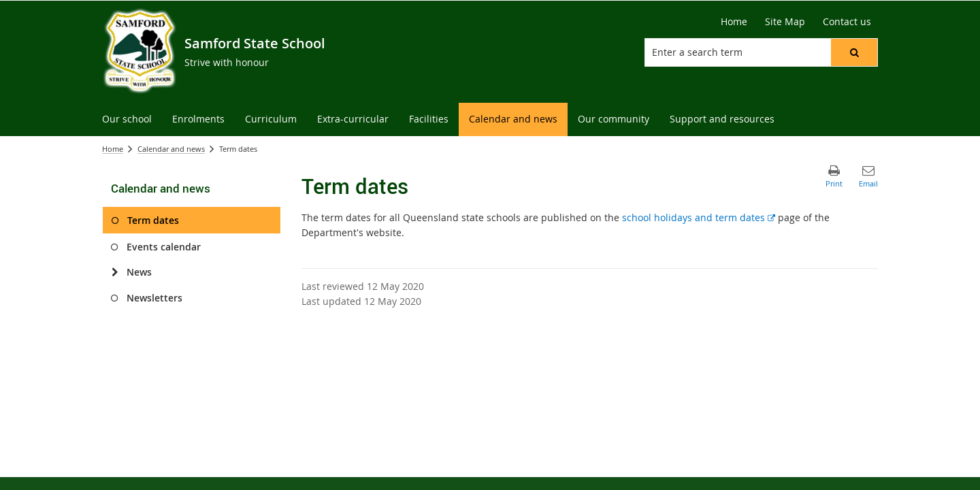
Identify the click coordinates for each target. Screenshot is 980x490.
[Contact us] (847, 22)
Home (113, 149)
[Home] (734, 22)
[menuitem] (127, 119)
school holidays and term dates (699, 217)
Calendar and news (171, 149)
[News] (115, 272)
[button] (854, 52)
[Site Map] (785, 22)
